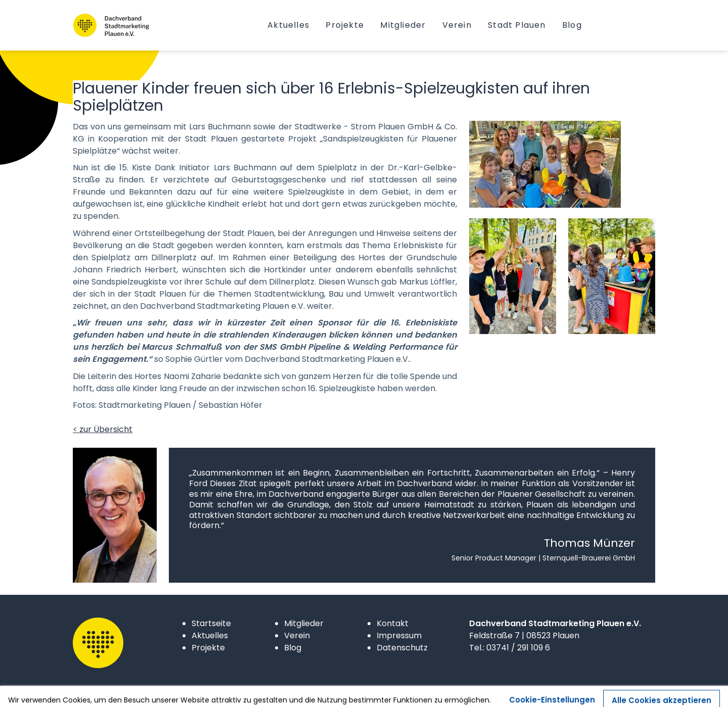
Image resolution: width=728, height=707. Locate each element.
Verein (297, 635)
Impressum (399, 635)
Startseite (211, 623)
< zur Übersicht (103, 429)
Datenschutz (402, 648)
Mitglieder (304, 623)
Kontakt (393, 623)
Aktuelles (210, 635)
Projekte (208, 648)
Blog (293, 648)
